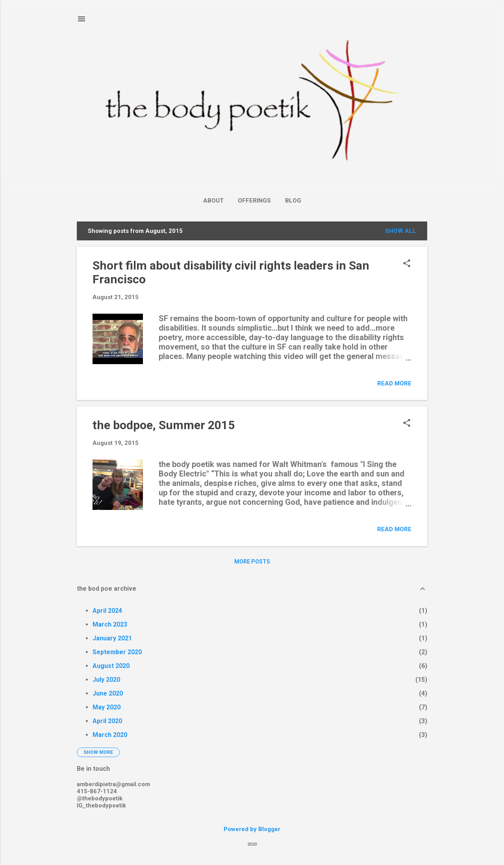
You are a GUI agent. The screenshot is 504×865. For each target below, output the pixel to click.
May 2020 (107, 707)
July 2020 (106, 680)
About (213, 201)
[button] (407, 264)
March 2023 (110, 624)
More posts (252, 562)
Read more (394, 383)
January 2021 (112, 638)
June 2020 (108, 693)
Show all (401, 231)
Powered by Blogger (252, 829)
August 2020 (111, 666)
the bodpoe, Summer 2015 (164, 425)
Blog (293, 201)
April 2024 (107, 611)
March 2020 (110, 735)
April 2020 (107, 721)
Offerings (254, 201)
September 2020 (117, 652)
